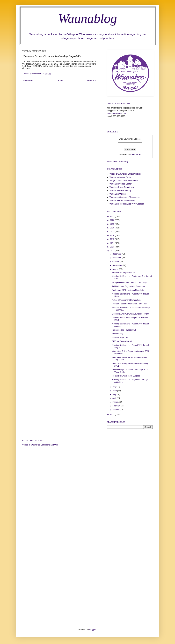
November (117, 258)
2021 (113, 216)
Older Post (92, 81)
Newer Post (28, 81)
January (116, 410)
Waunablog (87, 18)
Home (60, 81)
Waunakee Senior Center (120, 177)
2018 (113, 228)
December (117, 254)
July (114, 387)
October (116, 262)
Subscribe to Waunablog (118, 162)
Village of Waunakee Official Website (125, 174)
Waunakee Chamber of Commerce (125, 197)
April (115, 398)
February (117, 406)
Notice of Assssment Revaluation (126, 300)
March (115, 402)
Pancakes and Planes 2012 (124, 330)
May (115, 394)
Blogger (93, 630)
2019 (113, 224)
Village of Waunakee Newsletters (124, 181)
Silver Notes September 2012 (125, 273)
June (115, 391)
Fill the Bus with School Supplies (126, 376)
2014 (113, 243)
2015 (113, 239)
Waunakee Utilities (118, 194)
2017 (113, 232)
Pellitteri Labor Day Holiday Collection (128, 286)
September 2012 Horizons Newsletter (128, 290)
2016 (113, 235)
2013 (113, 247)
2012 (113, 251)
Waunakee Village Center (120, 184)
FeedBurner (135, 154)
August (116, 269)
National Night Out (120, 337)
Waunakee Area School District (123, 200)
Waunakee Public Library (120, 191)
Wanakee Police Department (122, 187)
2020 (113, 220)
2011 (113, 414)
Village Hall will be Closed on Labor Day (129, 282)
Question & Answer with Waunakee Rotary (130, 314)
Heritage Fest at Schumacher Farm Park (129, 304)
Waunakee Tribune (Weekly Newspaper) (127, 204)
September (117, 265)
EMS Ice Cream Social (122, 341)
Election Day (117, 334)
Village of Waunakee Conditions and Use (40, 445)
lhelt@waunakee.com (116, 113)
